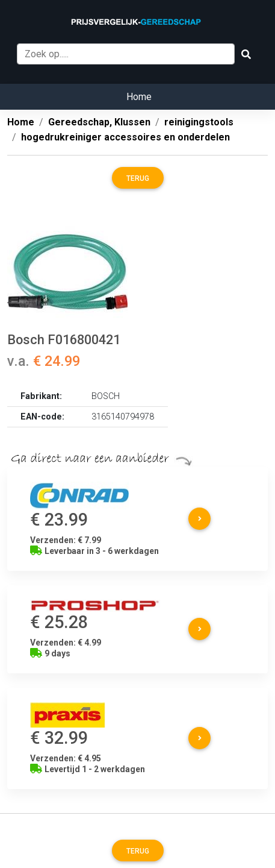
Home (139, 97)
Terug (138, 178)
